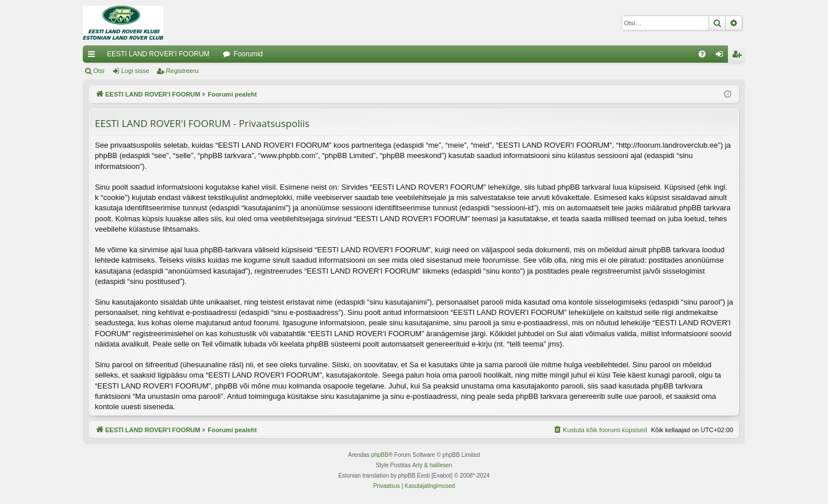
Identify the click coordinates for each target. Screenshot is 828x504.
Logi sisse (135, 71)
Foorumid (248, 54)
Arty (417, 465)
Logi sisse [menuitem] (722, 56)
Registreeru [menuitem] (739, 56)
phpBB (379, 455)
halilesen (441, 465)
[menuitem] (702, 54)
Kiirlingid (94, 56)
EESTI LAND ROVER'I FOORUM (158, 54)
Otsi (99, 71)
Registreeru (183, 71)
